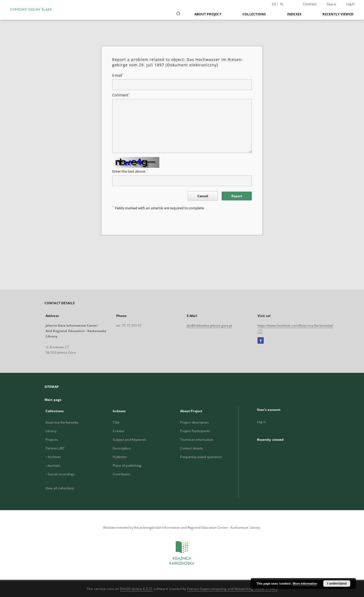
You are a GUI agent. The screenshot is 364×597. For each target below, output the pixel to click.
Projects (52, 440)
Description (121, 448)
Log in (262, 422)
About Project (208, 14)
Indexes (294, 14)
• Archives (53, 457)
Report (237, 196)
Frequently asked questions (201, 457)
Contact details (192, 448)
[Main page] (178, 14)
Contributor (121, 474)
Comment (121, 95)
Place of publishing (127, 465)
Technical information (197, 440)
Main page (53, 400)
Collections (254, 14)
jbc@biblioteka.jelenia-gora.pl (210, 325)
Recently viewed (338, 14)
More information (305, 584)
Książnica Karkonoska (62, 422)
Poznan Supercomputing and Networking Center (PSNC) (232, 589)
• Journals (53, 465)
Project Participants (195, 431)
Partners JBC (55, 448)
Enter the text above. (130, 171)
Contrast (310, 4)
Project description (194, 422)
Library (51, 431)
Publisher (120, 457)
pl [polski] (282, 4)
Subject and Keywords (129, 440)
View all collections (60, 488)
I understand (337, 584)
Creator (119, 431)
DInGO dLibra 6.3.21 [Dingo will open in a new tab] (136, 589)
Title (116, 422)
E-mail (118, 75)
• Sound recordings (60, 474)
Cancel (203, 196)
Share (331, 4)
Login (350, 4)
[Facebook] (261, 341)
